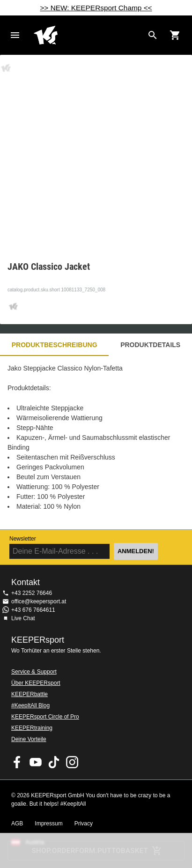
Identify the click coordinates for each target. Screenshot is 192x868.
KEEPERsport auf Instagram (72, 762)
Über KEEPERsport (36, 683)
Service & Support (34, 672)
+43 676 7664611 (33, 610)
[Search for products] (153, 35)
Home (89, 35)
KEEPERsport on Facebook (17, 762)
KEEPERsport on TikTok (54, 762)
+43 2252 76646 (32, 593)
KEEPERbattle (30, 694)
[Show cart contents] (175, 35)
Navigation (15, 35)
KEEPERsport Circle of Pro (45, 717)
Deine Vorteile (29, 739)
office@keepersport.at (39, 601)
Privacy (84, 823)
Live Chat (23, 618)
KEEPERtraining (32, 728)
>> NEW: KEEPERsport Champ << (96, 8)
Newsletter (23, 539)
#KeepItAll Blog (30, 705)
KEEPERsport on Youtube (36, 762)
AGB (17, 823)
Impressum (48, 823)
